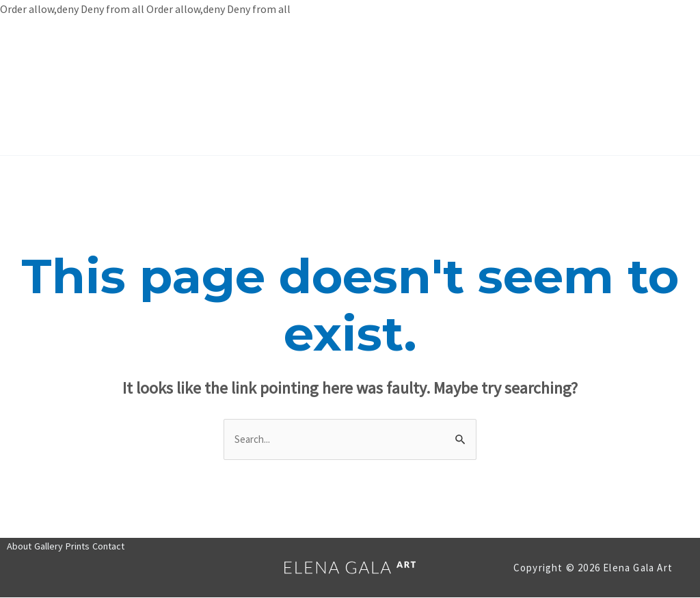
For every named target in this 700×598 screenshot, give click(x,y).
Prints (377, 87)
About (248, 87)
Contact (445, 87)
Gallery (312, 87)
